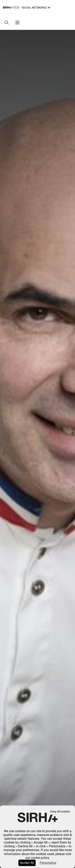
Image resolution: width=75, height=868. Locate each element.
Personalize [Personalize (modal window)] (48, 863)
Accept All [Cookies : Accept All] (27, 863)
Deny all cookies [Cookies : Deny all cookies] (60, 812)
